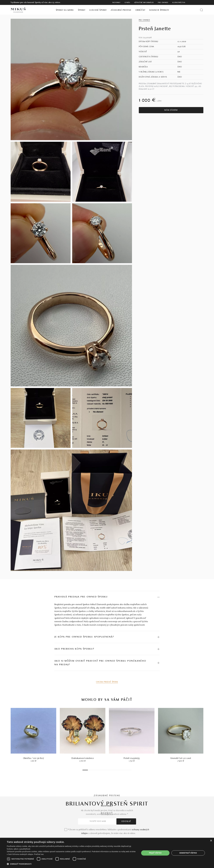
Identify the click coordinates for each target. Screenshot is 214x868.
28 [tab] (124, 770)
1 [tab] (85, 770)
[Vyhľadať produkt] (202, 10)
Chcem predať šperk (107, 682)
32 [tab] (130, 770)
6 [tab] (94, 770)
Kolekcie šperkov (159, 10)
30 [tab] (127, 770)
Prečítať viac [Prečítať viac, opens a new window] (39, 854)
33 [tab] (131, 770)
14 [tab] (105, 770)
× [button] (211, 841)
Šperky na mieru (65, 10)
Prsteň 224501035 (132, 758)
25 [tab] (120, 770)
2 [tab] (89, 770)
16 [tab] (108, 770)
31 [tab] (128, 770)
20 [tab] (113, 770)
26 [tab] (121, 770)
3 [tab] (90, 770)
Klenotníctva (179, 3)
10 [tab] (99, 770)
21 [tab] (115, 770)
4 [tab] (91, 770)
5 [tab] (93, 770)
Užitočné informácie (144, 3)
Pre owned (163, 3)
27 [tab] (123, 770)
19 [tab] (112, 770)
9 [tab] (98, 770)
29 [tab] (125, 770)
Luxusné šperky (98, 10)
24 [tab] (119, 770)
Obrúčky (140, 10)
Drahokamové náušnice (83, 758)
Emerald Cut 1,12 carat (181, 758)
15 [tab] (106, 770)
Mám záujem (171, 110)
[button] (72, 864)
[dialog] (107, 853)
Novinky (116, 3)
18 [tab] (110, 770)
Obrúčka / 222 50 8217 (34, 758)
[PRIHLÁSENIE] (197, 2)
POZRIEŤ (107, 813)
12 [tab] (102, 770)
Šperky (82, 10)
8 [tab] (97, 770)
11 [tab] (101, 770)
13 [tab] (104, 770)
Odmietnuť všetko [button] (188, 853)
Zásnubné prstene (121, 10)
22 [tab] (116, 770)
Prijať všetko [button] (155, 853)
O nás (127, 3)
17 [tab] (109, 770)
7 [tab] (95, 770)
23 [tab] (117, 770)
